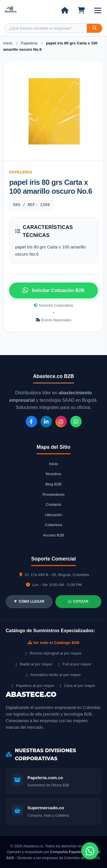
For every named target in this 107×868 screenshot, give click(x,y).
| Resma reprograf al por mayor (53, 653)
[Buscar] (94, 28)
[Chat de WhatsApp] (90, 851)
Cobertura (53, 525)
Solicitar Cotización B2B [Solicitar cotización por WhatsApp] (53, 290)
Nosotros (53, 474)
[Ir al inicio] (65, 10)
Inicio (8, 43)
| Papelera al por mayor (33, 686)
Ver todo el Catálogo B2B (53, 643)
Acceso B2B (53, 535)
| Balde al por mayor (34, 664)
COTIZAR (78, 601)
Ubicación (54, 515)
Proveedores (53, 494)
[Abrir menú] (98, 10)
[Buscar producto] (46, 28)
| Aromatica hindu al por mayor (54, 675)
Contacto (53, 504)
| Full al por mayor (75, 664)
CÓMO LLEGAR (29, 601)
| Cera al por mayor (78, 686)
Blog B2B (53, 484)
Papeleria (30, 43)
